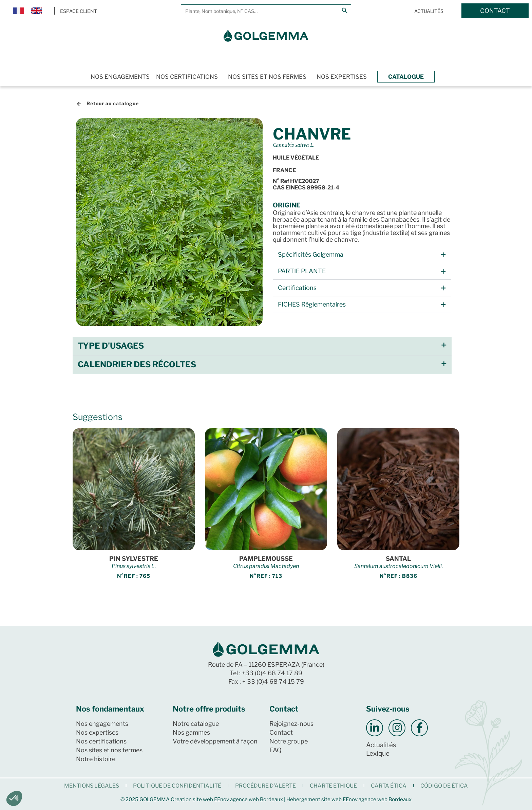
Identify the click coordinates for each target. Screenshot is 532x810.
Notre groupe (289, 741)
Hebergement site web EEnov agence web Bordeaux (349, 799)
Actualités (381, 745)
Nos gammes (191, 732)
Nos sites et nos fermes (267, 77)
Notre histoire (96, 759)
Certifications (297, 288)
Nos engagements (120, 77)
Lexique (378, 753)
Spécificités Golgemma (311, 254)
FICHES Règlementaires (312, 304)
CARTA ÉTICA (389, 786)
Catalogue (406, 77)
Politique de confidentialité (177, 786)
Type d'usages (111, 346)
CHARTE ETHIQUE (333, 786)
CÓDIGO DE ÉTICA (444, 786)
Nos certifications (187, 77)
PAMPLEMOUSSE (266, 559)
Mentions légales (92, 786)
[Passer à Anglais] (36, 11)
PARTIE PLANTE (302, 271)
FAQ (275, 750)
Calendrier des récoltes (137, 364)
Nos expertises (342, 77)
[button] (362, 255)
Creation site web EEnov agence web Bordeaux (227, 799)
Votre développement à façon (215, 741)
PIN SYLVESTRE (134, 559)
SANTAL (398, 559)
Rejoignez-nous (291, 724)
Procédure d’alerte (265, 786)
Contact (281, 732)
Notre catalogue (196, 724)
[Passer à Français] (18, 11)
